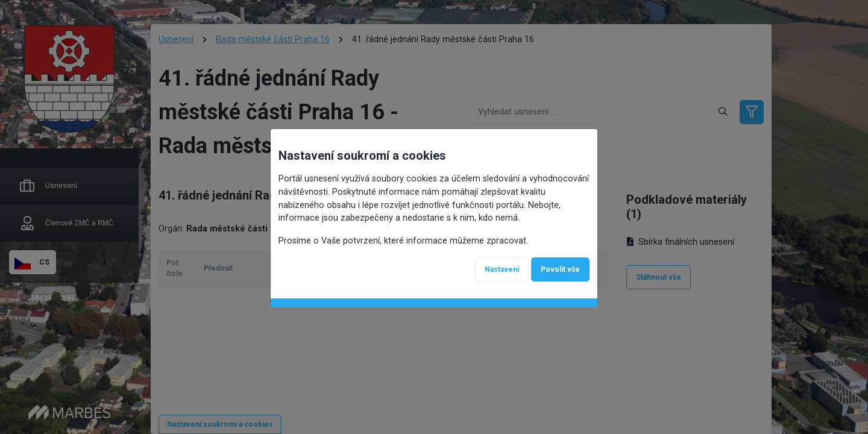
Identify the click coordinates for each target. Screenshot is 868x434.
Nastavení (502, 269)
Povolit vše (560, 269)
